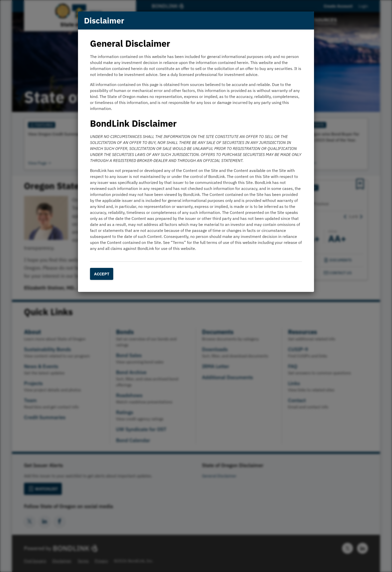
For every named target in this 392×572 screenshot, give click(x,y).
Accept (102, 274)
